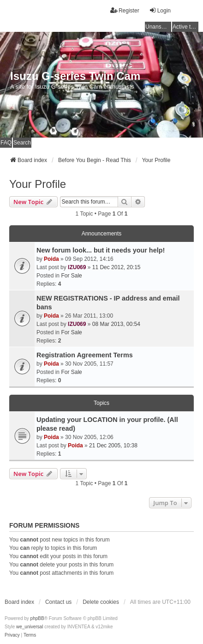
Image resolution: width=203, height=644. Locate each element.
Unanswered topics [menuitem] (158, 27)
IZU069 (77, 267)
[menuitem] (12, 635)
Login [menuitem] (160, 10)
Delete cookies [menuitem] (101, 602)
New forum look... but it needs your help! (101, 250)
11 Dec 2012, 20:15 (116, 267)
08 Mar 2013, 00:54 (116, 324)
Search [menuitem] (22, 143)
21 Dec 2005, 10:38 (113, 445)
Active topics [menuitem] (185, 27)
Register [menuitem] (125, 10)
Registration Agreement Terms (85, 355)
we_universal (30, 627)
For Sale (71, 276)
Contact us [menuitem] (58, 602)
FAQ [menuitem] (6, 143)
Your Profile (38, 184)
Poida (51, 259)
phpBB (37, 618)
